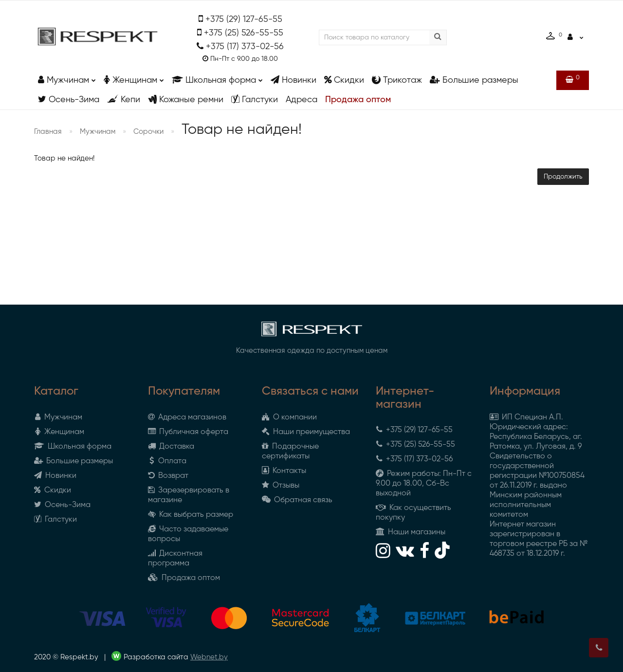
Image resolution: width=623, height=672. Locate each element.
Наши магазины (411, 532)
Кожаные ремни (186, 100)
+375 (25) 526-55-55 (244, 33)
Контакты (284, 471)
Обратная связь (297, 500)
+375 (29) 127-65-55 (244, 19)
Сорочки (148, 132)
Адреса (302, 100)
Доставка (171, 447)
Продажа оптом (358, 100)
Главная (48, 132)
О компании (289, 418)
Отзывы (281, 486)
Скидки (344, 80)
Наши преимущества (306, 432)
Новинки (293, 80)
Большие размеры (474, 80)
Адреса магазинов (187, 418)
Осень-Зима (69, 100)
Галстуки (255, 100)
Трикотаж (397, 80)
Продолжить (563, 177)
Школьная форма (217, 78)
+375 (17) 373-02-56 (245, 47)
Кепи (124, 100)
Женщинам (134, 78)
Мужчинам (67, 78)
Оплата (167, 461)
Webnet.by (209, 657)
